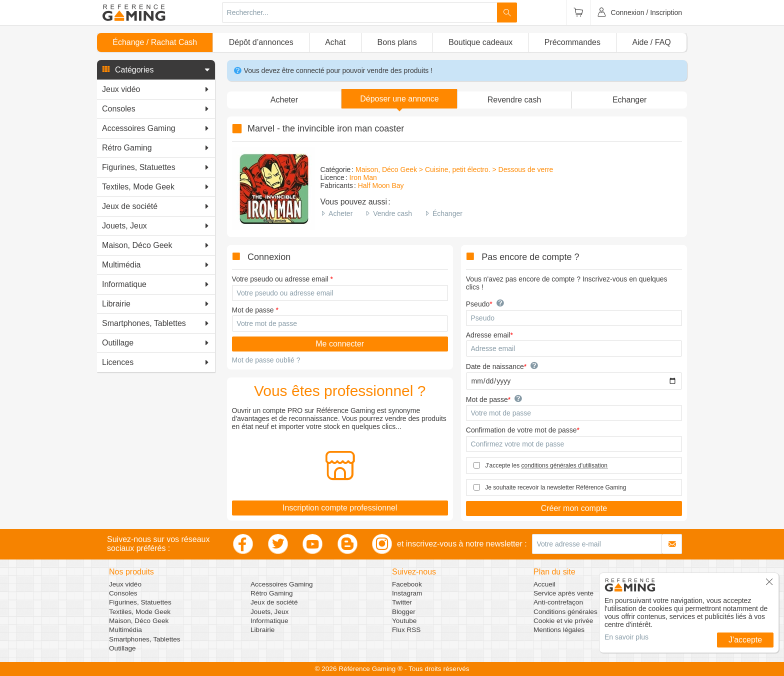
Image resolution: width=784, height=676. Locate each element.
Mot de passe (253, 310)
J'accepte (745, 640)
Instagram (407, 593)
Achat (335, 42)
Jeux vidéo (125, 584)
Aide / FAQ (651, 42)
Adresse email (488, 335)
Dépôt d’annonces (261, 42)
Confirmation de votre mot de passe (521, 430)
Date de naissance (495, 366)
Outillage (122, 648)
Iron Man (363, 177)
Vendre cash (392, 213)
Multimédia (125, 630)
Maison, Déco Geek (139, 621)
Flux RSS (406, 630)
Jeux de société (274, 602)
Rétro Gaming (272, 593)
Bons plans (397, 42)
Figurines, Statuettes (140, 602)
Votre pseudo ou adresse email (280, 279)
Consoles (123, 593)
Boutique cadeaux (480, 42)
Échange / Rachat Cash (155, 42)
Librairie (262, 630)
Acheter (340, 213)
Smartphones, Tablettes (145, 639)
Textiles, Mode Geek (140, 612)
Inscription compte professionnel (340, 508)
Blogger (404, 612)
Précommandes (572, 42)
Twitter (402, 602)
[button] (156, 70)
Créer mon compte (574, 508)
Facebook (407, 584)
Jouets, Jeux (269, 612)
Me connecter (340, 344)
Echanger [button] (630, 100)
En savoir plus (626, 637)
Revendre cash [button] (514, 100)
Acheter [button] (284, 100)
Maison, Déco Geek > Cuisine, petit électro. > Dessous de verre (454, 169)
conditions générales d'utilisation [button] (564, 465)
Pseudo (478, 304)
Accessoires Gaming (282, 584)
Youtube (404, 621)
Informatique (269, 621)
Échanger (447, 213)
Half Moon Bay (381, 185)
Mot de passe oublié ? (266, 360)
